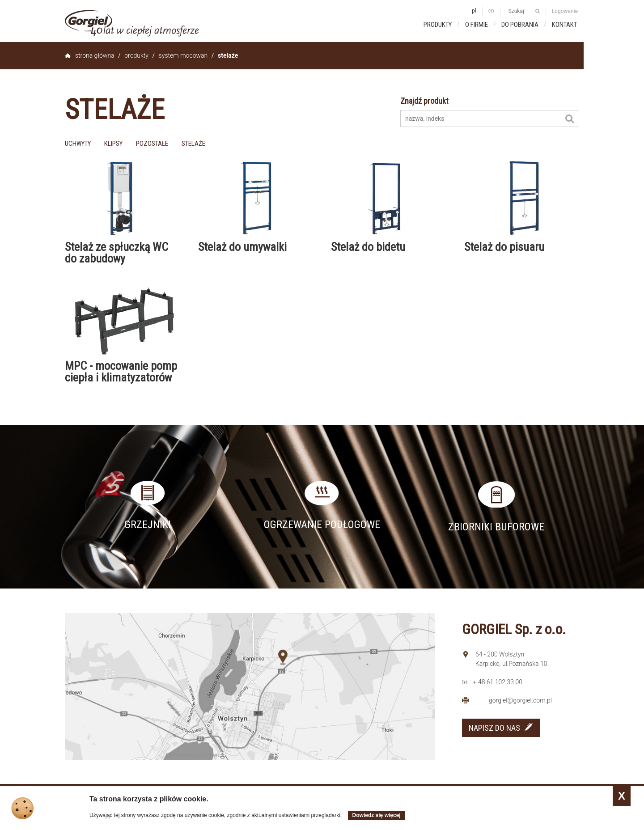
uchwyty (78, 144)
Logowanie (565, 11)
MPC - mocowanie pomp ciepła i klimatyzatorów (121, 372)
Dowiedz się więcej (377, 815)
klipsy (113, 144)
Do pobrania (520, 25)
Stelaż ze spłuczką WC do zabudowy (117, 253)
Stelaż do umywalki (242, 247)
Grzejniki (148, 525)
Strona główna (95, 55)
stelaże (193, 144)
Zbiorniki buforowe (496, 527)
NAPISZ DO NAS (494, 728)
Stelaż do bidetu (368, 247)
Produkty (438, 25)
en (491, 11)
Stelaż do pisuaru (504, 247)
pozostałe (152, 144)
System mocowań (183, 55)
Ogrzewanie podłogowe (322, 525)
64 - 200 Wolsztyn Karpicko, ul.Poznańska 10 (511, 659)
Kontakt (564, 25)
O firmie (477, 25)
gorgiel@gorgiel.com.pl (520, 700)
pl (474, 11)
